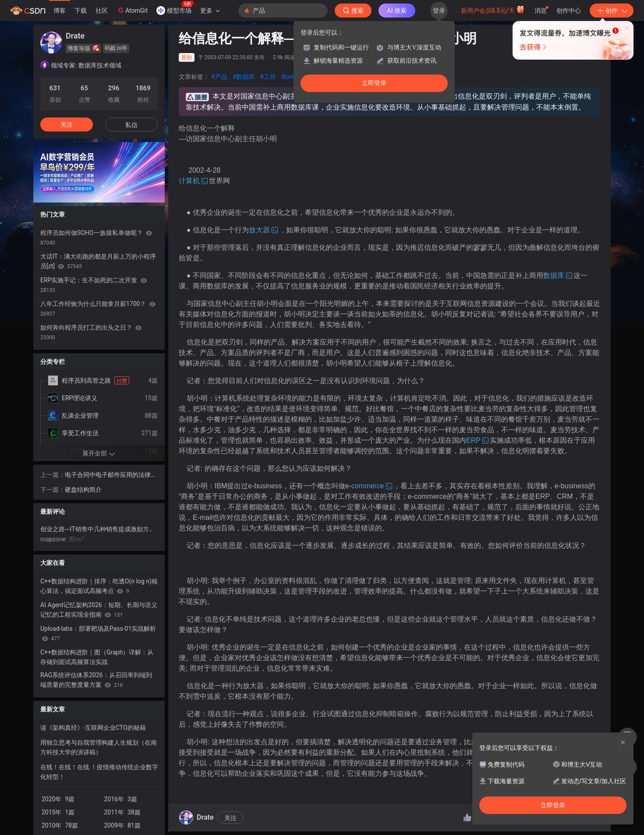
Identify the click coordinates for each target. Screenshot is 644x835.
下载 (81, 11)
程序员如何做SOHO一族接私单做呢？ (96, 238)
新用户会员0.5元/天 (493, 10)
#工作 (268, 77)
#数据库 (244, 77)
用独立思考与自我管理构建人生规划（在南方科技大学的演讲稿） (99, 747)
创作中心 (569, 11)
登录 (439, 11)
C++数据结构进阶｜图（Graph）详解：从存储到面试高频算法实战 (97, 657)
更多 (210, 11)
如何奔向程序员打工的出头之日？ (91, 332)
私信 (131, 125)
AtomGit (132, 10)
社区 (102, 11)
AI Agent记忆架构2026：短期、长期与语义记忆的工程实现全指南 (99, 610)
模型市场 (176, 8)
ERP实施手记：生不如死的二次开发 (94, 285)
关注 (230, 818)
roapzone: (55, 539)
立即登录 (374, 83)
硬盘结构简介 (83, 490)
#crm (288, 77)
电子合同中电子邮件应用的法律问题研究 (111, 475)
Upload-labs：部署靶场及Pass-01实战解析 (98, 633)
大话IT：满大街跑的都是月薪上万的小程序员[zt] (98, 261)
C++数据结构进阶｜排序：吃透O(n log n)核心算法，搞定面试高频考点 (99, 586)
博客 (60, 11)
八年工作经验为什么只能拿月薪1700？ (98, 309)
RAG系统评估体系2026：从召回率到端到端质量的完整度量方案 (96, 680)
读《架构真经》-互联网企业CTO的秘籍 (93, 728)
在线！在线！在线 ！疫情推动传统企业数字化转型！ (99, 772)
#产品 (219, 77)
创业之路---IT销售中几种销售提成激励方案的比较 (99, 529)
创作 (612, 11)
